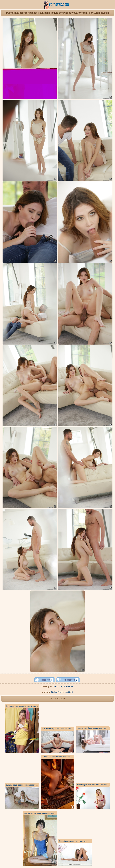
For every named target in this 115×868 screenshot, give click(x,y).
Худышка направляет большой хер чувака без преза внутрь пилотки (72, 729)
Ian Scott (69, 692)
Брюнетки (69, 686)
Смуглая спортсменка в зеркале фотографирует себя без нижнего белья (73, 757)
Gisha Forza (57, 692)
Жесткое (58, 686)
